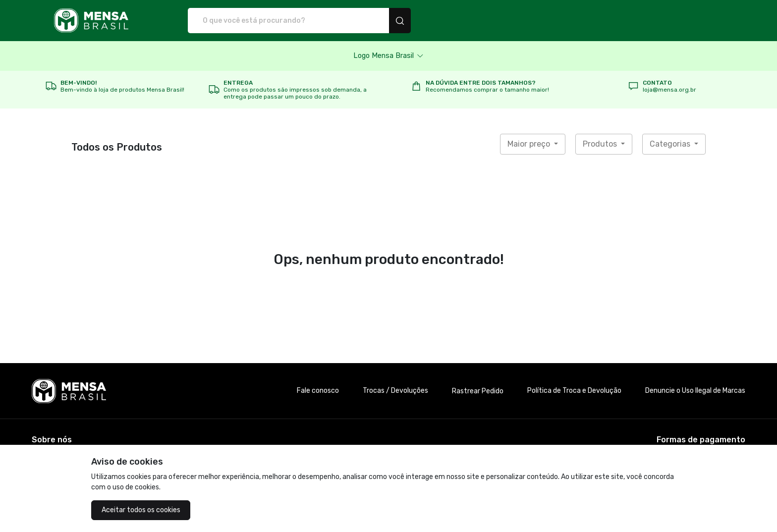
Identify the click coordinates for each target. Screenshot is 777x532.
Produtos (601, 144)
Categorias (671, 144)
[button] (388, 56)
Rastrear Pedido (478, 391)
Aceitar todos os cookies (141, 510)
